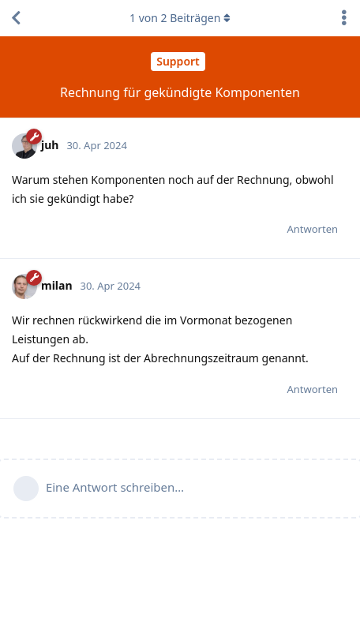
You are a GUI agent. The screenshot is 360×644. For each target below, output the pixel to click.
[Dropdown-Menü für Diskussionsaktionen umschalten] (344, 18)
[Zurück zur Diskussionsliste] (16, 18)
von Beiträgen (180, 18)
